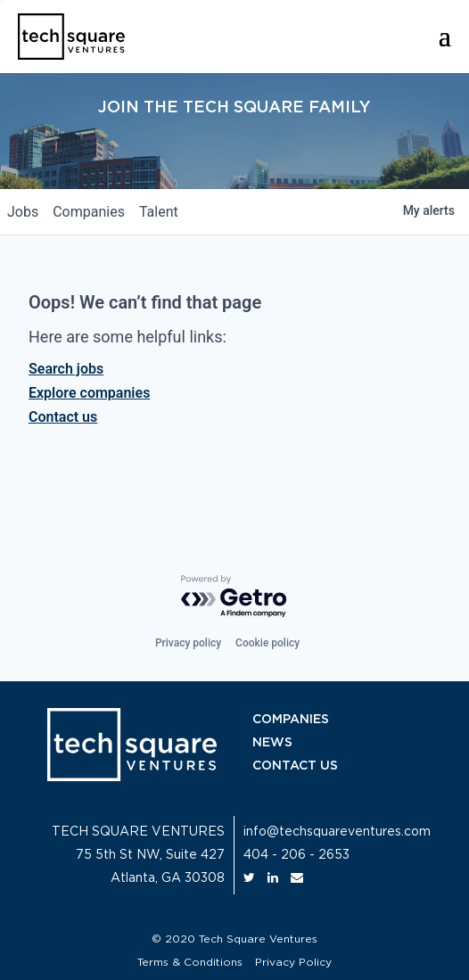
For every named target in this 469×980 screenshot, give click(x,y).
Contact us (63, 417)
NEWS (272, 743)
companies (89, 212)
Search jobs (66, 369)
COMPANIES (291, 720)
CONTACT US (295, 766)
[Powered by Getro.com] (234, 597)
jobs (23, 212)
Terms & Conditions (190, 962)
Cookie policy (267, 643)
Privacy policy (188, 643)
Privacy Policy (293, 962)
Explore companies (89, 393)
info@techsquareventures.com (337, 832)
